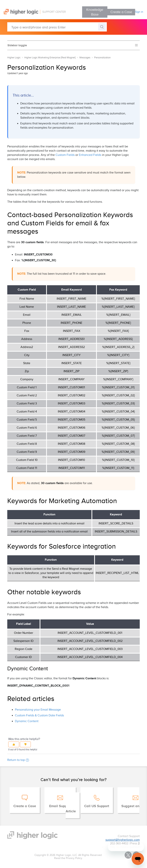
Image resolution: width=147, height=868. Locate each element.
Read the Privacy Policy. (68, 858)
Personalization (102, 58)
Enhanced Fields (90, 155)
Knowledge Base (95, 12)
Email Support (60, 806)
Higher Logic (14, 58)
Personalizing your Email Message (38, 710)
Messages (85, 58)
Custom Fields (65, 155)
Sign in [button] (139, 12)
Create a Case (121, 12)
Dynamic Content (27, 721)
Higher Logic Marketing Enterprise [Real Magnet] (50, 58)
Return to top (18, 760)
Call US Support (97, 806)
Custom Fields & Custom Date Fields (39, 715)
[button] (14, 744)
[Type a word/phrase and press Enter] (57, 27)
